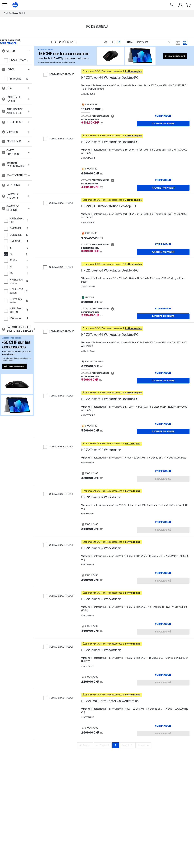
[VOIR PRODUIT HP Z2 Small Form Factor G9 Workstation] (163, 726)
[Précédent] (103, 745)
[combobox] (149, 42)
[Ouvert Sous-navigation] (5, 5)
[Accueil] (15, 5)
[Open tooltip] (4, 51)
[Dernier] (143, 745)
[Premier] (85, 745)
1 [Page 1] (115, 745)
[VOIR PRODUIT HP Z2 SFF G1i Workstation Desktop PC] (163, 244)
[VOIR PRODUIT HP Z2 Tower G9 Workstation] (163, 471)
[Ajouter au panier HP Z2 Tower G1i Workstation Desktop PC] (163, 124)
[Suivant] (127, 745)
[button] (16, 51)
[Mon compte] (180, 5)
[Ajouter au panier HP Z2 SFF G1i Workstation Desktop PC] (163, 252)
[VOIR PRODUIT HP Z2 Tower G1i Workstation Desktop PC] (163, 116)
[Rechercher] (172, 5)
